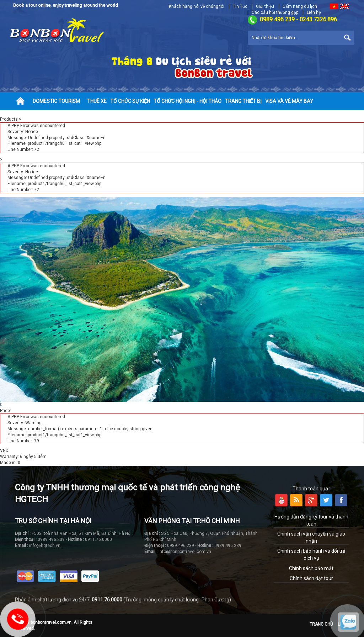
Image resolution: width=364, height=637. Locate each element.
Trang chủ (321, 624)
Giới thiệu (265, 6)
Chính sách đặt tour (311, 578)
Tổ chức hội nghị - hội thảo (188, 101)
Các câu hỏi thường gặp (275, 12)
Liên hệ (314, 12)
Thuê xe (97, 101)
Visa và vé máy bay (289, 101)
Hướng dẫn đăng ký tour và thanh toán (311, 520)
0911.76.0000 (107, 600)
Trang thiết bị (243, 101)
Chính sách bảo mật (311, 568)
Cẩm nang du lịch (300, 6)
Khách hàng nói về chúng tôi (197, 6)
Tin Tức (240, 6)
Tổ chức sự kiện (130, 101)
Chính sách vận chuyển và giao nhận (311, 537)
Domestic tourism (56, 101)
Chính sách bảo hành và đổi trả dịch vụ (311, 554)
